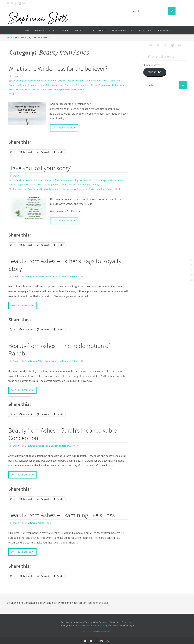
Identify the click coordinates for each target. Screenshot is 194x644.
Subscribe (155, 72)
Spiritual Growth (49, 89)
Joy (74, 188)
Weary (81, 89)
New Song (101, 188)
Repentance (104, 85)
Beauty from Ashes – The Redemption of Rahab (59, 348)
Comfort (54, 80)
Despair (44, 188)
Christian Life (20, 188)
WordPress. (106, 631)
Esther (48, 275)
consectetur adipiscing (97, 624)
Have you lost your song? (40, 167)
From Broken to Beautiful (65, 275)
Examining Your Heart (97, 80)
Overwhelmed (83, 85)
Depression (33, 188)
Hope (42, 85)
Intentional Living (55, 85)
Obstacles (70, 85)
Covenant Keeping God (71, 179)
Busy (46, 80)
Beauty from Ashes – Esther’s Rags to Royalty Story (65, 264)
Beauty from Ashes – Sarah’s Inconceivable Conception (63, 433)
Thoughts (87, 184)
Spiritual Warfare (68, 89)
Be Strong (18, 80)
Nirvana (96, 631)
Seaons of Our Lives (26, 89)
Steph (16, 76)
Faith (62, 188)
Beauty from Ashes (33, 80)
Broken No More (41, 179)
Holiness (34, 85)
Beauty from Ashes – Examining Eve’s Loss (62, 514)
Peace (94, 85)
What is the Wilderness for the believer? (58, 68)
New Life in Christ (33, 184)
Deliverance (65, 80)
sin (38, 89)
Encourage (101, 179)
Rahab (75, 360)
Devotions (89, 179)
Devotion (54, 188)
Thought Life (74, 184)
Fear (111, 80)
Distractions (78, 80)
